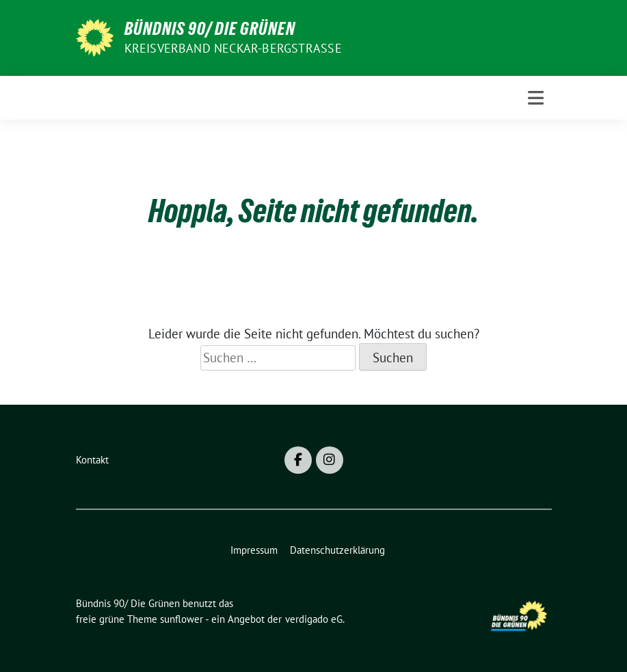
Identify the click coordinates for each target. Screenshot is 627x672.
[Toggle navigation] (536, 98)
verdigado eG (314, 619)
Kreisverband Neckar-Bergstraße (233, 48)
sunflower (182, 619)
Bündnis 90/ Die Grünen (210, 29)
